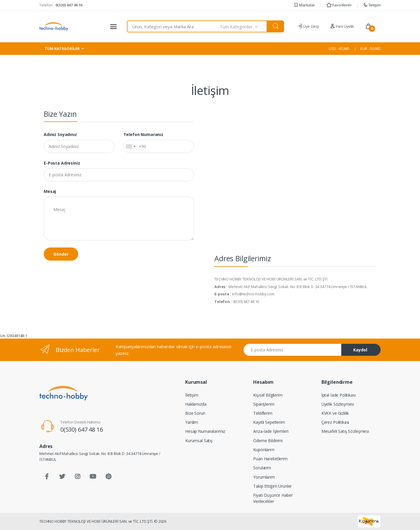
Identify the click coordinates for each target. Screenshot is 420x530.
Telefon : (61, 5)
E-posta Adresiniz (62, 163)
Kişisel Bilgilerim (268, 395)
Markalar (304, 5)
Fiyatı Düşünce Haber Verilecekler (273, 498)
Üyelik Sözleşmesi (338, 404)
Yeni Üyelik (342, 26)
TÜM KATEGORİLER (62, 48)
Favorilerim (339, 5)
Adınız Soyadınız (60, 134)
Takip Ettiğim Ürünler (272, 486)
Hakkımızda (196, 404)
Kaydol (360, 350)
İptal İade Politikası (339, 395)
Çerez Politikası (335, 422)
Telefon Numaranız (143, 134)
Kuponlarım (264, 450)
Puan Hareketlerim (270, 459)
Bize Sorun (195, 413)
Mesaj (50, 191)
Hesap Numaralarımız (205, 431)
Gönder (61, 254)
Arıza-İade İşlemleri (271, 431)
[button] (244, 26)
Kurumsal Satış (199, 441)
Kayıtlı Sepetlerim (269, 422)
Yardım (192, 422)
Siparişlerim (264, 404)
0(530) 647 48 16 (82, 429)
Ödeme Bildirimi (268, 441)
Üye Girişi (308, 26)
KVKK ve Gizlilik (335, 413)
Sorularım (262, 468)
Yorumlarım (264, 477)
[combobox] (173, 26)
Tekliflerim (263, 413)
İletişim (372, 5)
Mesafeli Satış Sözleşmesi (345, 431)
